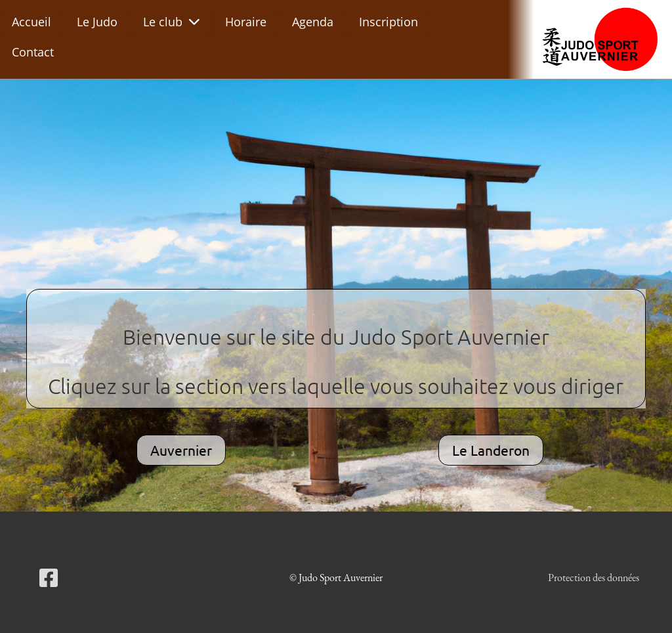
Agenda (313, 22)
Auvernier (181, 450)
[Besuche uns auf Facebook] (49, 578)
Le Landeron (491, 450)
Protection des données (594, 578)
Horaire (246, 22)
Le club (171, 22)
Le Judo (97, 22)
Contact (33, 52)
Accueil (31, 22)
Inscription (388, 22)
